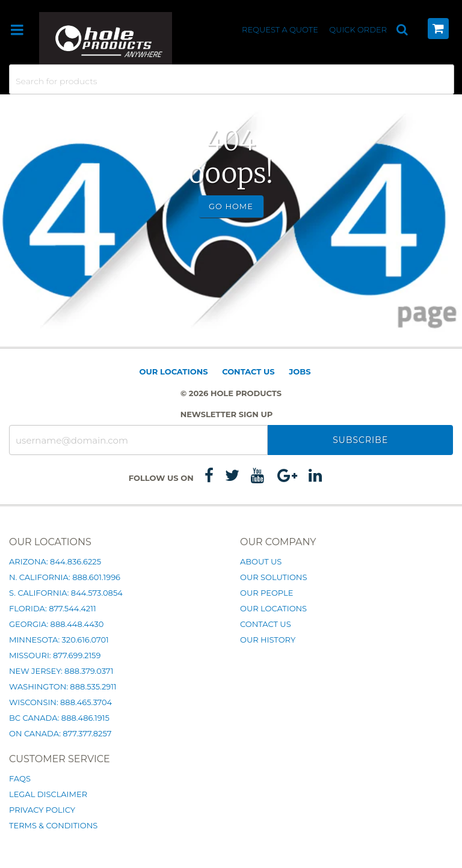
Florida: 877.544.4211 (53, 608)
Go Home (231, 206)
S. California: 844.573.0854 (66, 593)
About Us (261, 561)
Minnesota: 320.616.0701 (59, 640)
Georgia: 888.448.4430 (56, 624)
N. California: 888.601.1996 (65, 577)
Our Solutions (273, 577)
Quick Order (358, 29)
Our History (268, 640)
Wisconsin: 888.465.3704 (60, 702)
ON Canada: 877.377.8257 (60, 733)
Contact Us (248, 371)
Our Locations (174, 371)
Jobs (300, 371)
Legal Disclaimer (48, 794)
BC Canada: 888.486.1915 (59, 718)
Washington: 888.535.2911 (63, 686)
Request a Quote (281, 29)
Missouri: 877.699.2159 (55, 655)
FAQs (20, 778)
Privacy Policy (42, 810)
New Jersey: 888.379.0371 (61, 671)
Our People (266, 593)
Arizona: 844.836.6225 (55, 561)
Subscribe (360, 440)
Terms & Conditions (53, 825)
